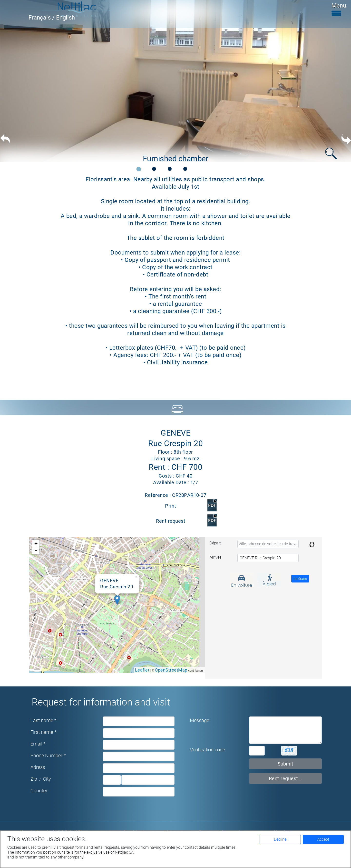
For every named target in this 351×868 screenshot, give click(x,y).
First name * (43, 732)
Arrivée (215, 557)
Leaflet (142, 670)
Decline (280, 839)
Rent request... (286, 778)
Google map (116, 605)
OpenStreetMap (171, 670)
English (65, 18)
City (47, 779)
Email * (38, 744)
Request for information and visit (101, 702)
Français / (42, 18)
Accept (323, 839)
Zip (34, 779)
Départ (215, 543)
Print (171, 506)
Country (39, 791)
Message (200, 720)
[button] (117, 600)
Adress (38, 767)
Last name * (43, 720)
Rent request (171, 521)
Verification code (207, 750)
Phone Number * (48, 756)
